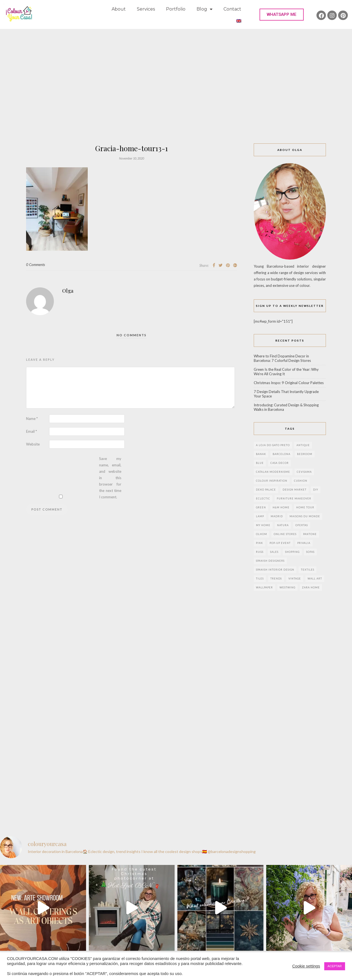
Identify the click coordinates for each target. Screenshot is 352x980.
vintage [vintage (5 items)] (295, 579)
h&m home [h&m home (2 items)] (281, 507)
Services (146, 9)
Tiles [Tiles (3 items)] (260, 579)
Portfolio (176, 9)
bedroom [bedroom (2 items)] (305, 454)
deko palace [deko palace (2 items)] (266, 490)
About (119, 9)
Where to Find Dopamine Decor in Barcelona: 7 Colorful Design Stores (282, 358)
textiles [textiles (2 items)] (308, 570)
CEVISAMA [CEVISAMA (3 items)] (304, 472)
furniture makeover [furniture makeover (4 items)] (294, 498)
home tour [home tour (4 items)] (305, 507)
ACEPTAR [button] (335, 966)
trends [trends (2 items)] (276, 579)
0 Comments (36, 265)
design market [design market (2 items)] (295, 490)
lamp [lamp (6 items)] (260, 516)
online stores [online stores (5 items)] (285, 534)
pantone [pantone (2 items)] (310, 534)
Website (33, 444)
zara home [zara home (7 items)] (311, 587)
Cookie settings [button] (306, 966)
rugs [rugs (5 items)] (260, 552)
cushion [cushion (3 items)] (301, 481)
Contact (232, 9)
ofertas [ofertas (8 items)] (302, 525)
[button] (282, 15)
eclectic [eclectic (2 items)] (263, 498)
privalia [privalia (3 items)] (304, 543)
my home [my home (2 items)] (263, 525)
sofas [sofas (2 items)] (310, 552)
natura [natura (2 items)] (283, 525)
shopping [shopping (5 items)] (292, 552)
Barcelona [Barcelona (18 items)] (281, 454)
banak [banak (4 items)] (261, 454)
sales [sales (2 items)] (274, 552)
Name (32, 419)
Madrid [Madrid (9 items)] (277, 516)
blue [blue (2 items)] (260, 463)
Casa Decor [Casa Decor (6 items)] (280, 463)
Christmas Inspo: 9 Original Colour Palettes (289, 383)
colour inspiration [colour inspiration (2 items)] (272, 481)
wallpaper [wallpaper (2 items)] (264, 587)
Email (32, 431)
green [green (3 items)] (261, 507)
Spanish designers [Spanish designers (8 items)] (270, 561)
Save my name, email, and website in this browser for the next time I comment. (110, 478)
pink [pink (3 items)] (259, 543)
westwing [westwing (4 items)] (287, 587)
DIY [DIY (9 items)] (316, 490)
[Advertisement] (176, 71)
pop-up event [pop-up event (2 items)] (280, 543)
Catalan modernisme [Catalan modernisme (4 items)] (273, 472)
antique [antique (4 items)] (303, 445)
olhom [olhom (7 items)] (262, 534)
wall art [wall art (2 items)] (315, 579)
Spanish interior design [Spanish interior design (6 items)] (275, 570)
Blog (204, 9)
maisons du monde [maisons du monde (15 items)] (305, 516)
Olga (68, 291)
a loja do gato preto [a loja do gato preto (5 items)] (273, 445)
